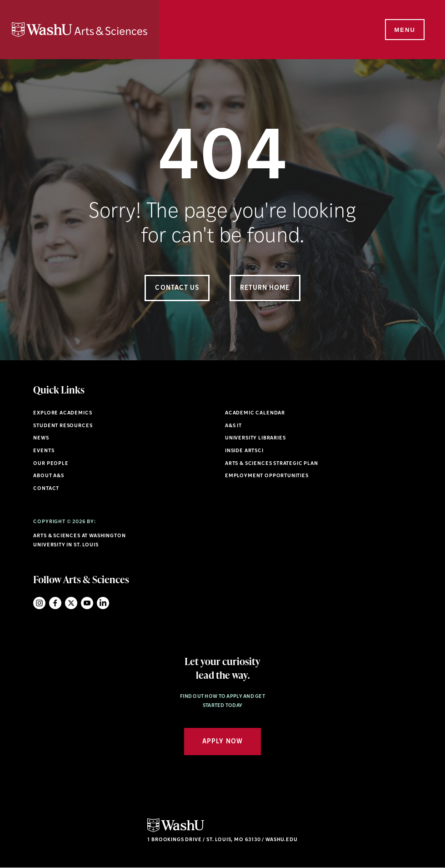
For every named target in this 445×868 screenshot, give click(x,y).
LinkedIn (103, 603)
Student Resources (63, 426)
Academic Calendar (255, 413)
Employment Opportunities (267, 476)
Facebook (55, 603)
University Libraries (255, 438)
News (41, 438)
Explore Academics (62, 413)
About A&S (48, 476)
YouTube (87, 603)
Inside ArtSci (244, 451)
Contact (46, 489)
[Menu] (404, 30)
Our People (51, 464)
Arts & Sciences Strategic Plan (272, 464)
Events (44, 451)
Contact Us (177, 288)
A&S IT (233, 426)
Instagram (39, 603)
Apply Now (222, 742)
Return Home (265, 288)
